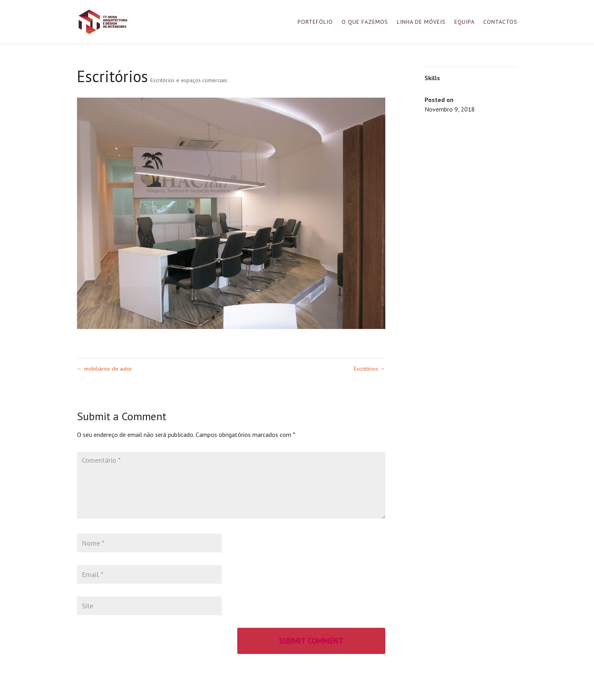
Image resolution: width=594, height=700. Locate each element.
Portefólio (315, 22)
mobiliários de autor (105, 369)
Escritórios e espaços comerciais (189, 80)
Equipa (464, 22)
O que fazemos (365, 22)
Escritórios (370, 369)
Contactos (500, 22)
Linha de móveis (421, 22)
